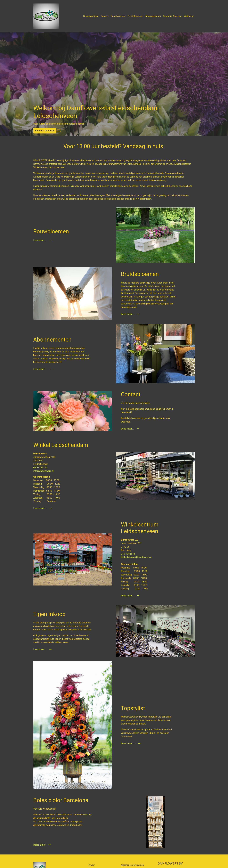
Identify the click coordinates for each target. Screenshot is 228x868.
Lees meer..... (42, 240)
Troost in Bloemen (172, 16)
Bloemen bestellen (45, 131)
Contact (105, 16)
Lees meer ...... (131, 743)
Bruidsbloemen (135, 16)
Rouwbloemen (118, 16)
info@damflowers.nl (43, 471)
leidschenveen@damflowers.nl (137, 557)
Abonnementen (153, 16)
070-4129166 (41, 468)
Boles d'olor (42, 845)
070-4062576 (128, 554)
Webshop (189, 16)
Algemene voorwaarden (132, 865)
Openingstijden (91, 16)
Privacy (92, 865)
